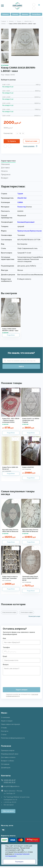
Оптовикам (5, 764)
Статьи (4, 735)
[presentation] (19, 680)
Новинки (15, 14)
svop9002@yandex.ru (12, 786)
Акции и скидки (7, 721)
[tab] (21, 161)
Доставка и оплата (8, 757)
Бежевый (21, 222)
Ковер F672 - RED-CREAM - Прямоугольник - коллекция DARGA (11, 420)
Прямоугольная (23, 231)
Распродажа (36, 14)
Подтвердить (19, 862)
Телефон (6, 647)
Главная (3, 21)
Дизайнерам (6, 768)
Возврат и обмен (7, 761)
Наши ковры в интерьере (11, 724)
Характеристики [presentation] (8, 161)
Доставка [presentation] (5, 168)
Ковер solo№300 (28, 467)
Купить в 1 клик (31, 141)
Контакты (5, 731)
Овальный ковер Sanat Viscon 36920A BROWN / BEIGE (30, 578)
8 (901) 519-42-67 (10, 780)
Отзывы (4, 728)
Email (5, 656)
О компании (5, 717)
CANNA (3, 24)
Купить (13, 141)
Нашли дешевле (29, 146)
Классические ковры (9, 612)
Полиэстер (22, 207)
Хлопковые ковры (27, 612)
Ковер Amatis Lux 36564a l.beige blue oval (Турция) (31, 420)
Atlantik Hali (28, 21)
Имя (4, 638)
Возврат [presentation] (5, 178)
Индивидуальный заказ (10, 754)
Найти (21, 366)
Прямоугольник (36, 231)
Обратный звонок (8, 811)
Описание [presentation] (5, 164)
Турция (19, 21)
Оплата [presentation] (4, 171)
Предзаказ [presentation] (6, 175)
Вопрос (6, 665)
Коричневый (30, 222)
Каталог (6, 14)
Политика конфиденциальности (13, 738)
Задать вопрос (22, 690)
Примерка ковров (8, 750)
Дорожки (25, 14)
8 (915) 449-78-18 (9, 782)
